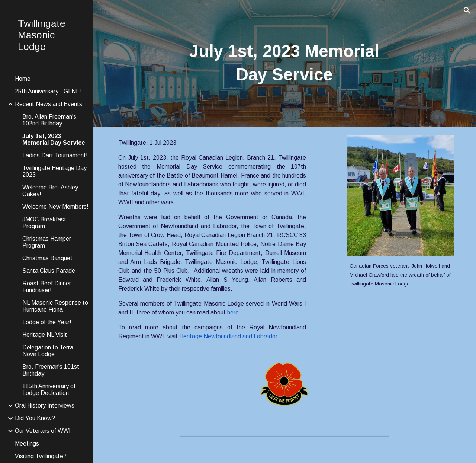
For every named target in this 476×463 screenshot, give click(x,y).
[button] (467, 10)
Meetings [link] (27, 443)
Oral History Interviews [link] (45, 405)
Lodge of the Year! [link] (47, 322)
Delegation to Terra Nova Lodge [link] (48, 351)
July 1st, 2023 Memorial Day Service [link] (54, 139)
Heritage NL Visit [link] (45, 335)
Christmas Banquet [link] (47, 258)
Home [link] (23, 79)
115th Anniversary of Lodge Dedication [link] (49, 389)
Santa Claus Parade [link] (49, 271)
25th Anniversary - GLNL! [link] (48, 91)
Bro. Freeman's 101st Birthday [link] (51, 370)
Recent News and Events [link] (49, 104)
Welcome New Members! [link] (55, 207)
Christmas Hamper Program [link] (47, 242)
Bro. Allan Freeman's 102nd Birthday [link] (49, 120)
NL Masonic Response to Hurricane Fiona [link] (55, 306)
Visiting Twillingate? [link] (41, 456)
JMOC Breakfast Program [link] (44, 223)
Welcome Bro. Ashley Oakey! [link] (50, 191)
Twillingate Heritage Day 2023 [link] (54, 171)
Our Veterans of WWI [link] (43, 431)
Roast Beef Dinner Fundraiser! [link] (47, 287)
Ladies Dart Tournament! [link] (55, 155)
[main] (284, 63)
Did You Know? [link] (35, 418)
